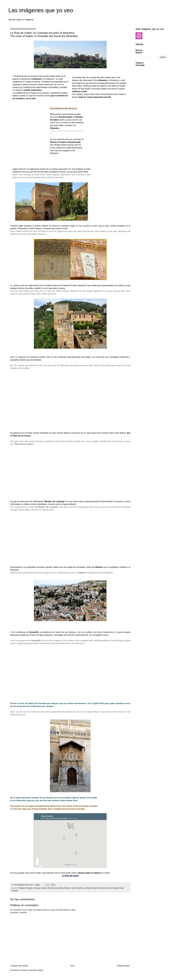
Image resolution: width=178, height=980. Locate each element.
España (30, 888)
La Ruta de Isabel (70, 876)
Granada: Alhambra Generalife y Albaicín (55, 888)
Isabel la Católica (77, 888)
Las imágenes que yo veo (41, 10)
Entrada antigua (123, 966)
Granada (37, 888)
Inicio (72, 966)
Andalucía (22, 888)
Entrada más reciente (19, 966)
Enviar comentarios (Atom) (32, 970)
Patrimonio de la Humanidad (109, 888)
